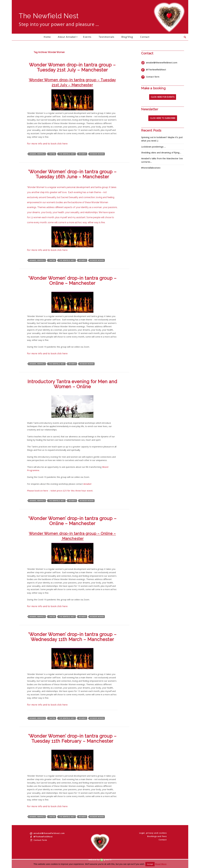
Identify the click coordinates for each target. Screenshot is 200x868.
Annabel (87, 484)
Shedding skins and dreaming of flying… (161, 153)
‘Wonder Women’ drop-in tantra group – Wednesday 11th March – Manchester (72, 637)
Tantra (52, 154)
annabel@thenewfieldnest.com (159, 63)
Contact (145, 37)
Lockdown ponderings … (153, 147)
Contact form (150, 77)
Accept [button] (150, 864)
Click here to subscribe (163, 118)
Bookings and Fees (157, 836)
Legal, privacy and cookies (153, 833)
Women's (82, 154)
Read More (161, 864)
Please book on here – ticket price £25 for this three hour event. (60, 491)
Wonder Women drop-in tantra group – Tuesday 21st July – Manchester (72, 67)
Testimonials (106, 37)
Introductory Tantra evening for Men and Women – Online (72, 384)
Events (87, 37)
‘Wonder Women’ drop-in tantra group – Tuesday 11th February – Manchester (72, 739)
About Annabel (67, 37)
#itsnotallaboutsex (151, 168)
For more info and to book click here (47, 144)
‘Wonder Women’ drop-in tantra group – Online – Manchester (72, 281)
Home (47, 37)
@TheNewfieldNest (154, 70)
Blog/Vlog (127, 37)
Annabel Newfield (37, 154)
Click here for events (163, 97)
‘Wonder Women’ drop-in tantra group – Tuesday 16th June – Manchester (72, 174)
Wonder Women (97, 154)
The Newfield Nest (67, 154)
